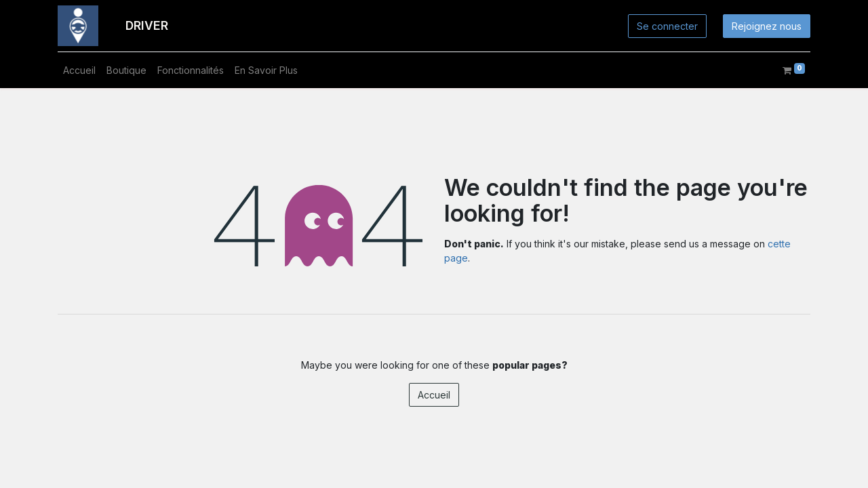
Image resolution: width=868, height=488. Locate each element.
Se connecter (667, 26)
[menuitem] (79, 70)
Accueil (434, 395)
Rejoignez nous (767, 26)
